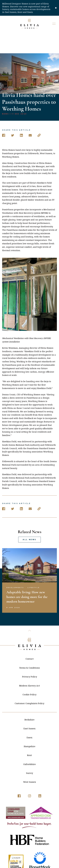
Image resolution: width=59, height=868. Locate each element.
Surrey (30, 751)
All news (29, 518)
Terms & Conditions (29, 646)
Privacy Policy (30, 655)
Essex (29, 716)
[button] (54, 24)
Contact (30, 637)
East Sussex (29, 707)
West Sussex (30, 760)
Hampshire (30, 725)
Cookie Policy (29, 673)
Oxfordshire (29, 743)
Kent (29, 734)
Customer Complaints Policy (29, 682)
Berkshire (29, 698)
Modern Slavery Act (30, 664)
